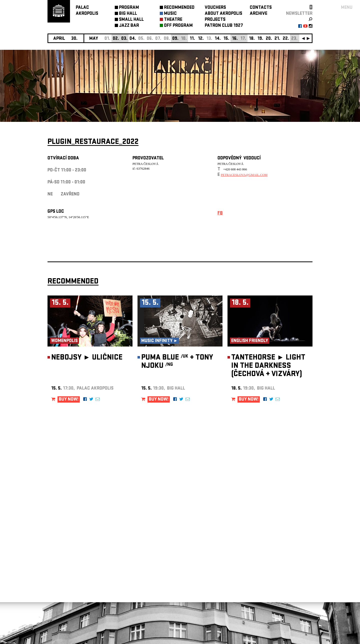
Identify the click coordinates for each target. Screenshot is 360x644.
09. (175, 39)
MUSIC (170, 14)
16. (235, 39)
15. (226, 39)
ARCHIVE (258, 14)
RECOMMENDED (179, 8)
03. (124, 39)
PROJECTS (215, 20)
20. (269, 39)
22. (286, 39)
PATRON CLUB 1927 (224, 26)
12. (201, 39)
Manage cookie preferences (67, 576)
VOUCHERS (215, 8)
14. (218, 39)
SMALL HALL (131, 20)
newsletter (299, 14)
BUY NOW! (69, 400)
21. (277, 39)
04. (133, 39)
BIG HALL (128, 14)
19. (260, 39)
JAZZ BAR (129, 26)
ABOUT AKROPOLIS (223, 14)
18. (252, 39)
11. (192, 39)
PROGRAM (129, 8)
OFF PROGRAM (178, 26)
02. (116, 39)
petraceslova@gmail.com (244, 175)
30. (74, 39)
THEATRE (173, 20)
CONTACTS (261, 8)
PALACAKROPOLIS (87, 11)
